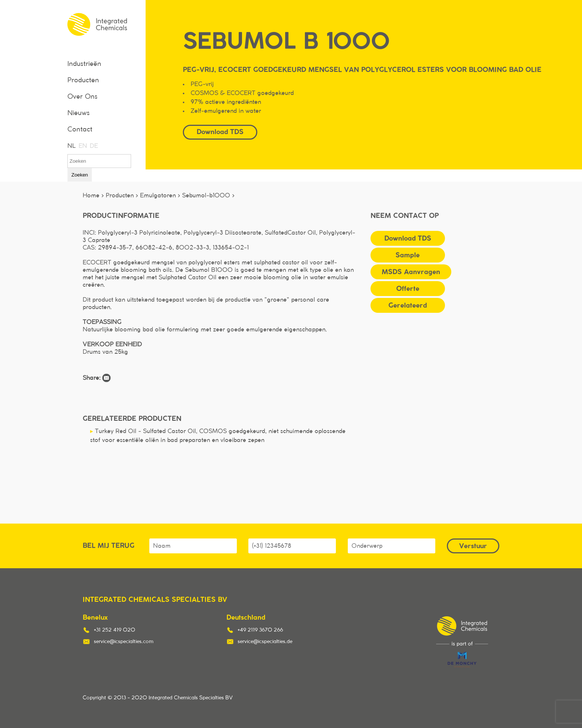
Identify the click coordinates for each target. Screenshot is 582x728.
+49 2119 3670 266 (260, 630)
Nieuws (79, 113)
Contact (80, 130)
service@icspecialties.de (265, 642)
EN (82, 146)
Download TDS (220, 132)
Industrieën (84, 64)
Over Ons (82, 97)
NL (71, 146)
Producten (83, 80)
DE (93, 146)
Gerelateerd (408, 305)
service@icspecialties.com (124, 642)
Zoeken (80, 175)
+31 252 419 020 (115, 630)
